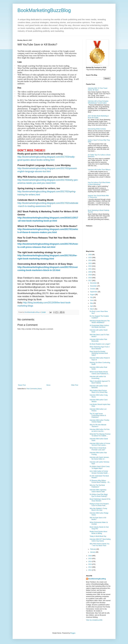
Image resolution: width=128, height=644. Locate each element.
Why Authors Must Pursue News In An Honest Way (98, 391)
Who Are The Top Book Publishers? (97, 486)
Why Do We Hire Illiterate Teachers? (98, 426)
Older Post (75, 385)
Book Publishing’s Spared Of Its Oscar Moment (100, 500)
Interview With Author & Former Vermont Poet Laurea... (100, 444)
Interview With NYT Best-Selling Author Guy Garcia (100, 540)
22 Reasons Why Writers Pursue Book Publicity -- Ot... (100, 481)
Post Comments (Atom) (34, 389)
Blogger (73, 633)
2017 (90, 281)
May (92, 303)
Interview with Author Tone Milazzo (99, 170)
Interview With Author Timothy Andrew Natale (99, 421)
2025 (90, 258)
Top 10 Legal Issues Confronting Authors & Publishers (98, 415)
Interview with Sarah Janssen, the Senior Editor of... (99, 458)
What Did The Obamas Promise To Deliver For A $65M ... (100, 435)
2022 (90, 266)
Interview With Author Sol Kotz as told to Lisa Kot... (100, 430)
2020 (90, 272)
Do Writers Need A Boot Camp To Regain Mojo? (100, 467)
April (92, 306)
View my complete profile (94, 620)
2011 (90, 570)
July (92, 297)
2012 (90, 567)
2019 (90, 275)
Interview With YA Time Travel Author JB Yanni (98, 89)
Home (48, 385)
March (92, 309)
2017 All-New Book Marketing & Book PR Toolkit (98, 117)
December (94, 283)
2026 (90, 255)
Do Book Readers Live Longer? (100, 344)
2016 (90, 556)
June (92, 300)
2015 (90, 559)
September (94, 292)
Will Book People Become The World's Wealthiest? (100, 322)
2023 (90, 263)
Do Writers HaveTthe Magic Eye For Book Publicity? (99, 495)
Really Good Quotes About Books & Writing (98, 532)
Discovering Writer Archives (97, 129)
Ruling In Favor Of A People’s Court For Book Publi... (99, 505)
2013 (90, 564)
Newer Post (22, 385)
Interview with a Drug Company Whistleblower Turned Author (98, 102)
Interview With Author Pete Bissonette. (98, 340)
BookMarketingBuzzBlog (44, 10)
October (93, 289)
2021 (90, 269)
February (93, 549)
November (94, 286)
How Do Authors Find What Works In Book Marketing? (99, 183)
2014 (90, 561)
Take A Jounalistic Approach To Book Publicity (100, 382)
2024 (90, 260)
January (93, 552)
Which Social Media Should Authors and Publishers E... (99, 373)
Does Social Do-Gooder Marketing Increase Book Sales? (99, 353)
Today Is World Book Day (98, 536)
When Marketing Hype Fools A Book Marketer (100, 348)
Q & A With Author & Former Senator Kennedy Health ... (99, 472)
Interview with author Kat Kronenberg (98, 377)
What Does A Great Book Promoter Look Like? (98, 449)
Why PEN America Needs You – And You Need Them (99, 545)
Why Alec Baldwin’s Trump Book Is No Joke (98, 509)
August (93, 295)
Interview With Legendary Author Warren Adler (98, 491)
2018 (90, 278)
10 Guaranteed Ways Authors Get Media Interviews (99, 326)
